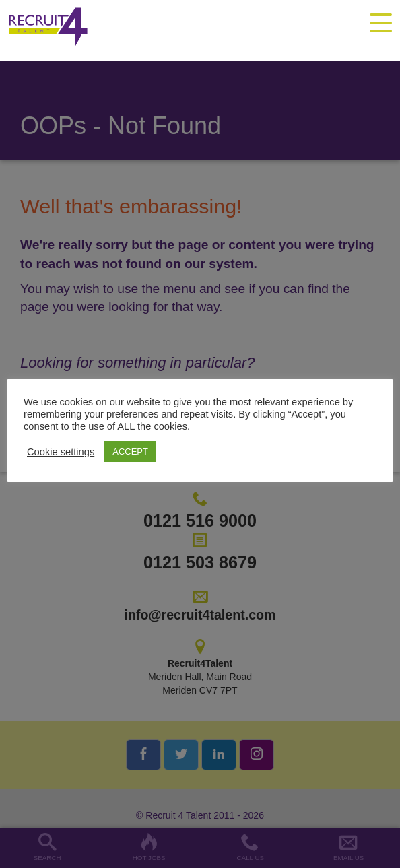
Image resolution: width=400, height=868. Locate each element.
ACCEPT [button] (130, 452)
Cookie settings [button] (61, 452)
